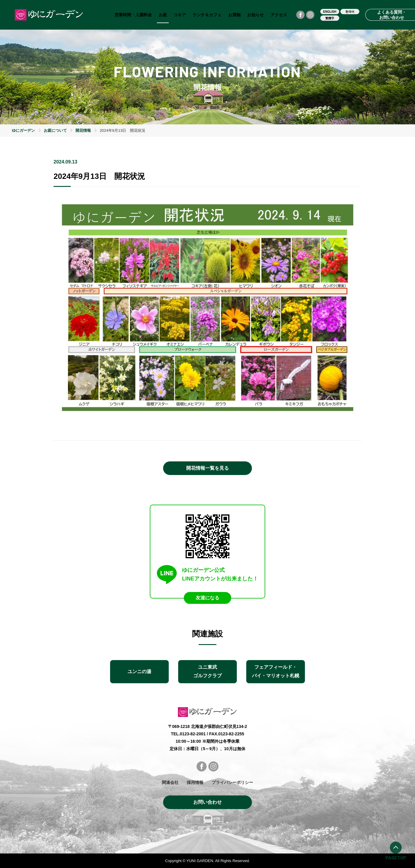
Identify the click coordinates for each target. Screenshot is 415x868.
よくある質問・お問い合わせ (392, 15)
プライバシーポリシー (232, 782)
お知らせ (255, 15)
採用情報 (195, 782)
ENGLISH (330, 12)
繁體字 (330, 18)
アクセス (279, 15)
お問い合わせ (207, 802)
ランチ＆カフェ (207, 15)
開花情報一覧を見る (207, 468)
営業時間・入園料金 (133, 15)
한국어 (350, 12)
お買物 (234, 15)
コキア (180, 15)
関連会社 (170, 782)
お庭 (163, 15)
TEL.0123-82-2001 (188, 734)
